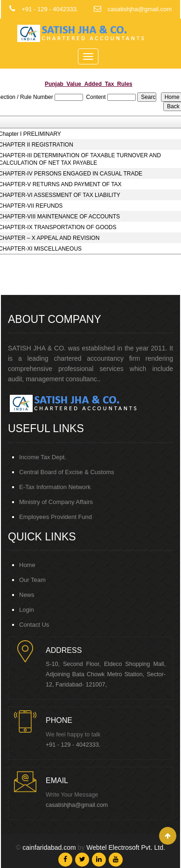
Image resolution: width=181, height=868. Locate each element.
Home (27, 565)
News (27, 595)
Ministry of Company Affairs (56, 502)
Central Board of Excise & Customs (67, 472)
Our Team (32, 580)
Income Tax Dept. (43, 457)
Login (27, 610)
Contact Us (34, 625)
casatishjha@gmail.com (77, 805)
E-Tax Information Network (55, 487)
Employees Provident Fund (56, 517)
